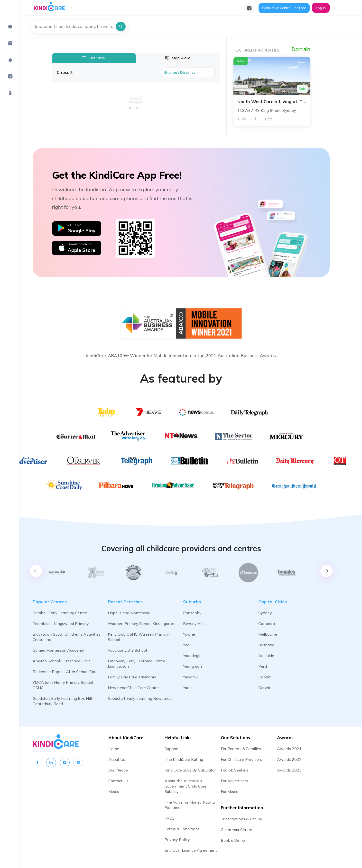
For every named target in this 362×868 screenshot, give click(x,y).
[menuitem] (10, 27)
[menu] (153, 8)
